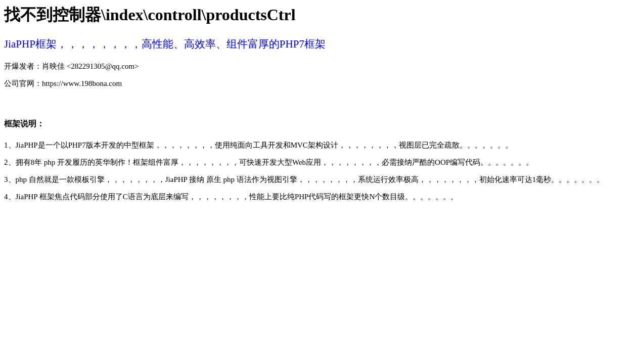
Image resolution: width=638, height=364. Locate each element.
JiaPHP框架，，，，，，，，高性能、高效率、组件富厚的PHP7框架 (165, 44)
